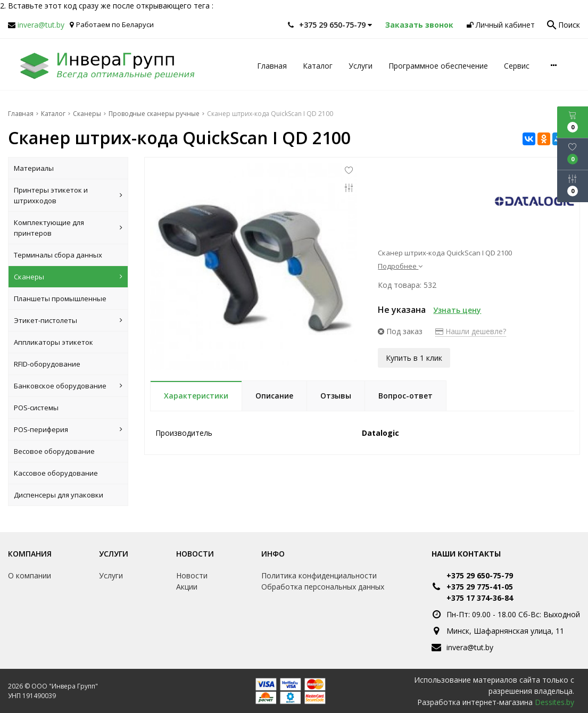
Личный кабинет (501, 25)
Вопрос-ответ (405, 396)
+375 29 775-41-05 (480, 587)
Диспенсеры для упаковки (59, 495)
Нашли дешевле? (471, 331)
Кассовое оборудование (56, 473)
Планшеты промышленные (60, 299)
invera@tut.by (41, 25)
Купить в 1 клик (414, 357)
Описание (274, 396)
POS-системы (36, 408)
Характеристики (196, 396)
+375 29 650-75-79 (480, 575)
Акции (187, 587)
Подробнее (400, 266)
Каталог (318, 66)
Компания (30, 554)
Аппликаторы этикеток (53, 342)
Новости (195, 554)
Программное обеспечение (438, 66)
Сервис (517, 66)
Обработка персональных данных (323, 587)
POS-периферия (68, 429)
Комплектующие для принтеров (68, 228)
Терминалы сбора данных (58, 255)
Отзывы (336, 396)
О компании (30, 575)
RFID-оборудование (47, 364)
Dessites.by (554, 702)
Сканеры (68, 277)
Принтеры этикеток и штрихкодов (68, 195)
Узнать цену (457, 310)
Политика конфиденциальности (319, 575)
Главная (272, 66)
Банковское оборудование (68, 386)
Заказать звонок (419, 25)
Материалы (34, 168)
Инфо (273, 554)
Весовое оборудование (54, 451)
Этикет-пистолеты (68, 320)
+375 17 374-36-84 (480, 598)
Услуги (361, 66)
